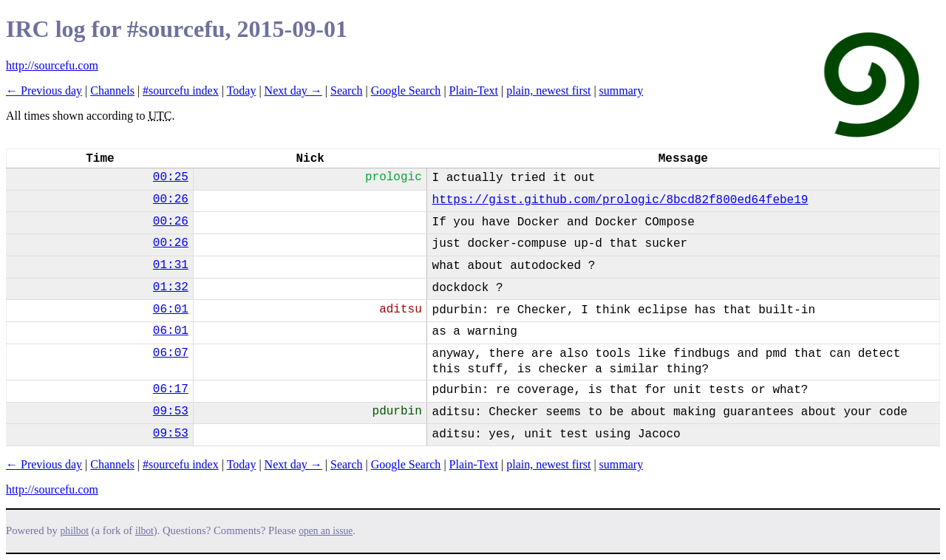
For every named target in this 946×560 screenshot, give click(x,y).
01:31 (171, 265)
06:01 (171, 310)
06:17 (171, 389)
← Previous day (44, 91)
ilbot (144, 531)
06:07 (171, 353)
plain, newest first (548, 91)
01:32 (171, 287)
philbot (75, 531)
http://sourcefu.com (52, 65)
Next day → (293, 91)
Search (347, 91)
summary (622, 91)
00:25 (171, 177)
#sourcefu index (181, 91)
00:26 (171, 199)
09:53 (171, 412)
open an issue (326, 531)
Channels (112, 91)
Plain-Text (474, 91)
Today (242, 91)
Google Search (406, 91)
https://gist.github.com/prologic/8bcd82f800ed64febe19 (620, 200)
